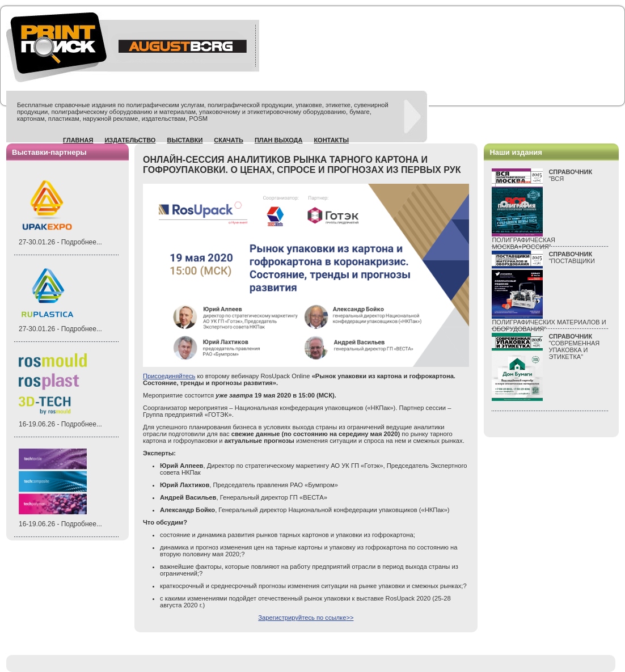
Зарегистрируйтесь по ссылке (306, 618)
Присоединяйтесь (169, 376)
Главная (78, 140)
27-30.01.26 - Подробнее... (60, 242)
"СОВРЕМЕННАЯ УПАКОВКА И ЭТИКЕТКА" (574, 346)
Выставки (185, 140)
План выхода (279, 140)
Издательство (130, 140)
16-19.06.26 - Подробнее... (60, 424)
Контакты (331, 140)
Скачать (229, 140)
